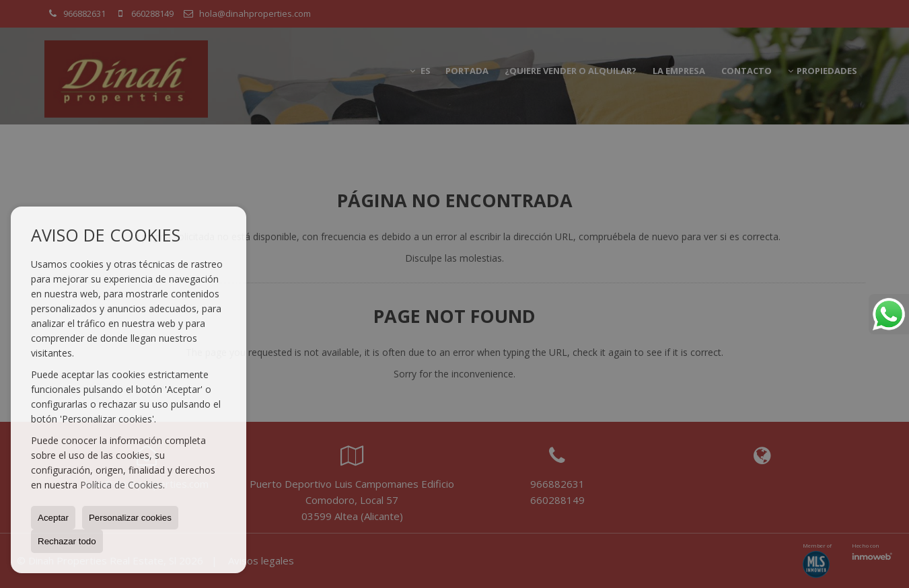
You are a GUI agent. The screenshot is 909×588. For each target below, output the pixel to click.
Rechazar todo (67, 541)
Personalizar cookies (130, 518)
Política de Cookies (121, 485)
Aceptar (53, 518)
